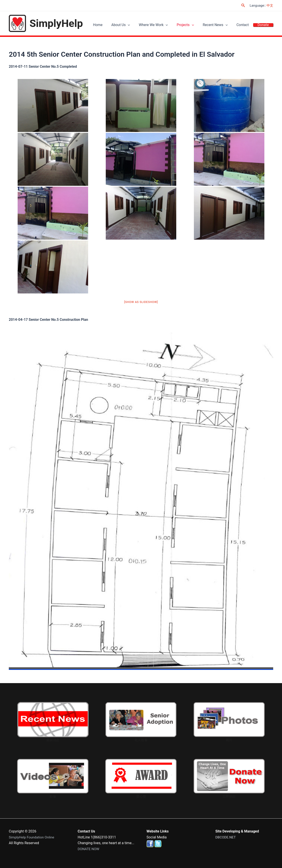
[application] (140, 26)
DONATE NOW (89, 849)
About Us (133, 25)
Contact (246, 25)
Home (112, 25)
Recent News (221, 25)
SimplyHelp (56, 23)
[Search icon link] (243, 5)
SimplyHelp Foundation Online (32, 837)
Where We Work (163, 25)
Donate (264, 25)
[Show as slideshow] (141, 302)
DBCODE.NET (226, 837)
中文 (270, 6)
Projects (193, 25)
